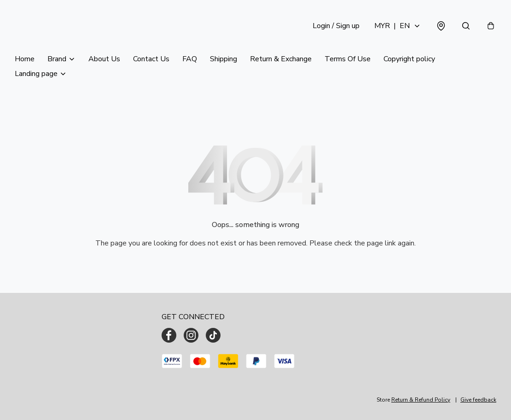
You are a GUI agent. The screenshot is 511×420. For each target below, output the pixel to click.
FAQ (190, 59)
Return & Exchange (281, 59)
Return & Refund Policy (421, 400)
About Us (104, 59)
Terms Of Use (348, 59)
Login (336, 26)
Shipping (224, 59)
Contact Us (151, 59)
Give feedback (478, 400)
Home (25, 59)
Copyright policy (409, 59)
